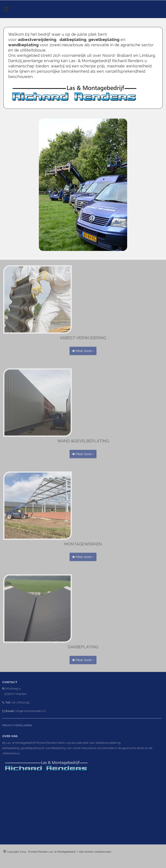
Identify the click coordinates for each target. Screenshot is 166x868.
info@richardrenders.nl (29, 711)
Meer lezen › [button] (83, 350)
